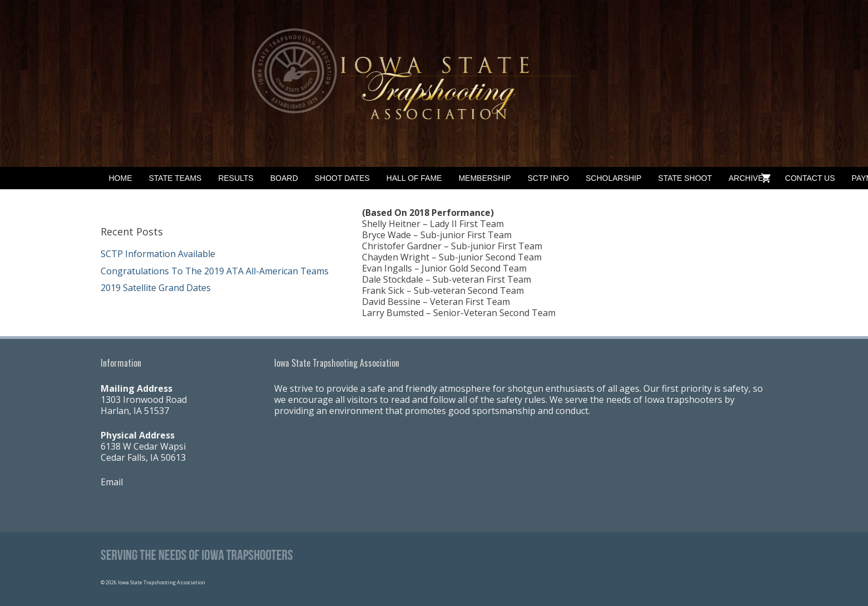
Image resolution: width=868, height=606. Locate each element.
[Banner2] (434, 83)
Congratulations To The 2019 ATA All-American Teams (215, 271)
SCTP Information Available (158, 254)
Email (112, 482)
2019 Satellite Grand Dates (156, 288)
